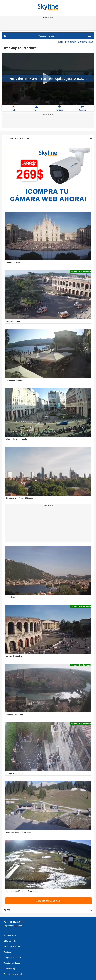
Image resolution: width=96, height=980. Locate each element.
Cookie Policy (9, 969)
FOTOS (48, 910)
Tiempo (36, 108)
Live (91, 42)
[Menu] (89, 36)
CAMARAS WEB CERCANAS (48, 139)
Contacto (8, 952)
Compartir (83, 108)
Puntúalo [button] (60, 108)
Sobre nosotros (10, 935)
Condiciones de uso (12, 963)
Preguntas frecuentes (13, 957)
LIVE (13, 108)
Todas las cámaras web (49, 901)
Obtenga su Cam (11, 941)
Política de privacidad (13, 974)
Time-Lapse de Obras (13, 946)
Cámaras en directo (47, 36)
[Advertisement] (47, 25)
